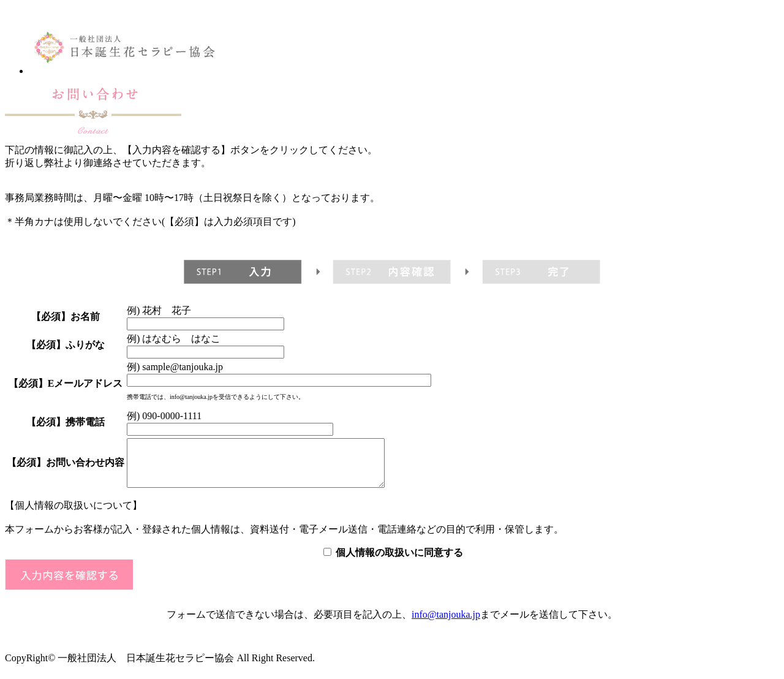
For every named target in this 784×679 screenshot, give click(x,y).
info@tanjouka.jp (446, 624)
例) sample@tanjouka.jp (175, 367)
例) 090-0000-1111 (164, 416)
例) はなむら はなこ (174, 339)
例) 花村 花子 (159, 310)
